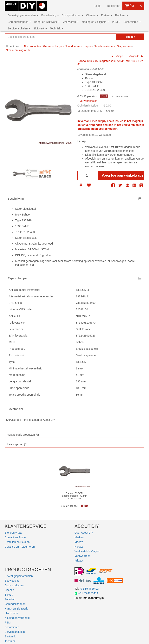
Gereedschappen (19, 22)
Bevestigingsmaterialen (23, 15)
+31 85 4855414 (89, 589)
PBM (116, 22)
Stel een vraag (13, 533)
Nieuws (79, 547)
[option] (19, 174)
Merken (79, 537)
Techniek (57, 28)
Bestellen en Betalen (17, 542)
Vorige (119, 56)
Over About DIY (84, 533)
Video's (79, 542)
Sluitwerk (40, 28)
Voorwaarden (83, 556)
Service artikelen (19, 28)
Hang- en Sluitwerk (47, 22)
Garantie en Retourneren (20, 547)
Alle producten (32, 46)
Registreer (113, 6)
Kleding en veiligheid (95, 22)
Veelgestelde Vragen (87, 551)
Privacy (79, 561)
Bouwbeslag (50, 15)
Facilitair (122, 15)
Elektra (107, 15)
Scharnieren (132, 22)
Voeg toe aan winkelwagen (123, 175)
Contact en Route (15, 537)
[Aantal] (88, 175)
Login (98, 6)
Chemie (92, 15)
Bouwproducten (72, 15)
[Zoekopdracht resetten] (109, 37)
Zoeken (130, 37)
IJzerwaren (70, 22)
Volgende (134, 56)
